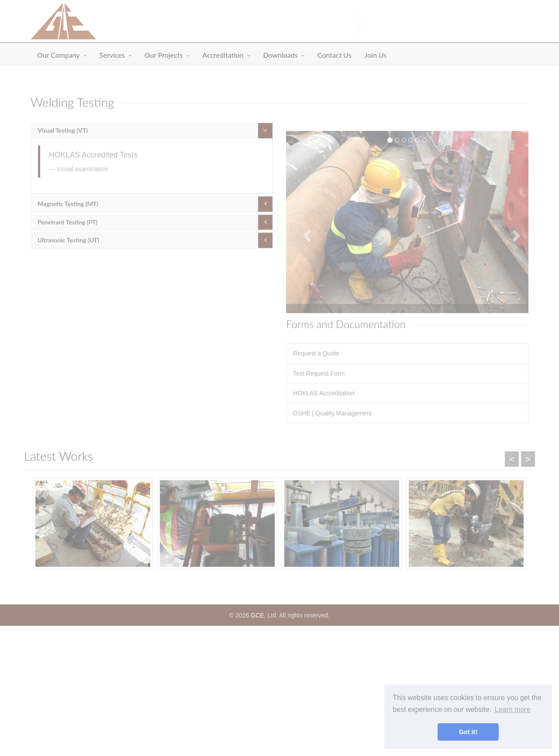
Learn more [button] (513, 709)
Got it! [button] (468, 732)
